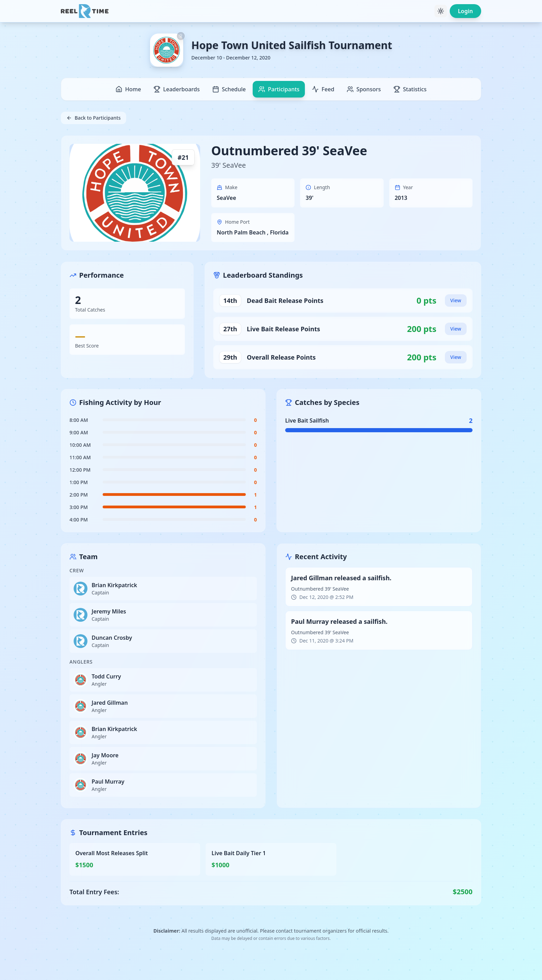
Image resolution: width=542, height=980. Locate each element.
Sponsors (364, 89)
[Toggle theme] (441, 11)
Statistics (410, 89)
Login (465, 11)
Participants (279, 89)
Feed (323, 89)
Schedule (229, 89)
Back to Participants (94, 118)
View (456, 300)
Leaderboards (177, 89)
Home (128, 89)
